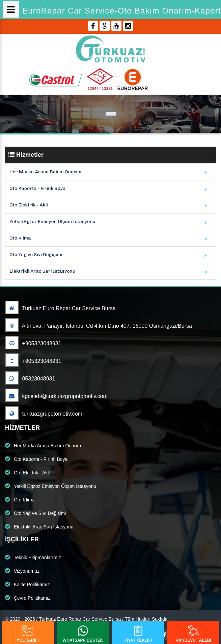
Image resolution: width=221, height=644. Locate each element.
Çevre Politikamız (28, 598)
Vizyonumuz (22, 571)
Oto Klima (20, 238)
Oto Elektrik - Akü (29, 205)
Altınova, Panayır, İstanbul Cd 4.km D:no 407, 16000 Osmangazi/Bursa (99, 326)
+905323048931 (33, 343)
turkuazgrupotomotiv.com (44, 414)
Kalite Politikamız (27, 584)
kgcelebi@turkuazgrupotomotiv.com (56, 396)
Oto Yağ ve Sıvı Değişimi (36, 255)
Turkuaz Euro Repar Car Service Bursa (60, 308)
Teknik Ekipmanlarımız (33, 557)
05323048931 (30, 379)
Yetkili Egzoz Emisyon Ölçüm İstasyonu (52, 221)
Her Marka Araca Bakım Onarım (45, 172)
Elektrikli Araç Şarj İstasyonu (43, 271)
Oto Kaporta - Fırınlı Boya (37, 188)
